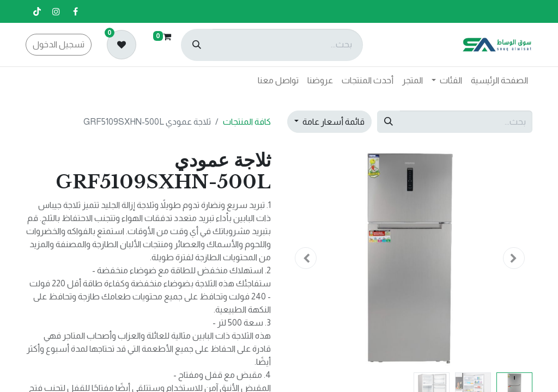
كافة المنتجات (247, 122)
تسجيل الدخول (59, 44)
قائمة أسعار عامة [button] (333, 122)
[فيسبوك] (75, 11)
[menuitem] (499, 81)
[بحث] (197, 45)
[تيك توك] (37, 11)
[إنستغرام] (56, 11)
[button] (514, 258)
